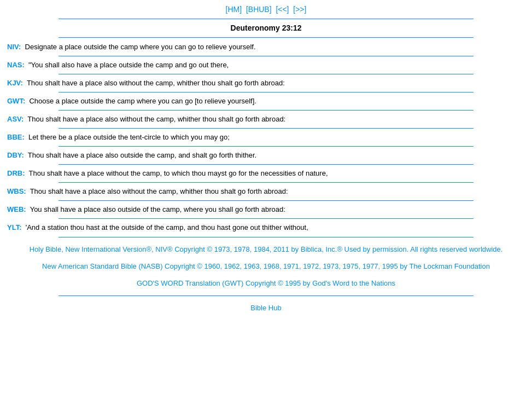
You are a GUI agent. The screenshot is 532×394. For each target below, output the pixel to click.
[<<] (282, 9)
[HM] (234, 9)
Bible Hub (266, 308)
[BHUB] (259, 9)
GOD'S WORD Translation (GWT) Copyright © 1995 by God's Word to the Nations (266, 283)
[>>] (300, 9)
